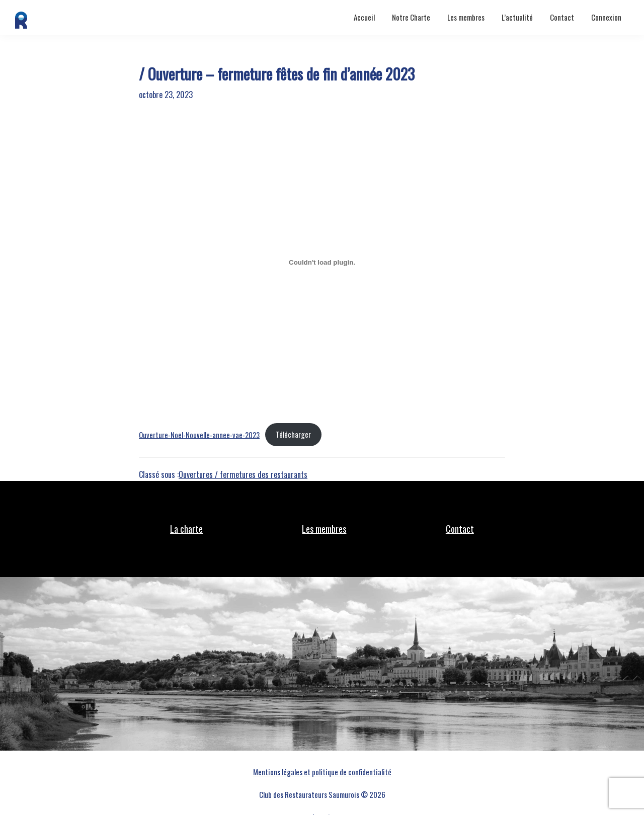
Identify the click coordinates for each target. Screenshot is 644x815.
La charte (186, 529)
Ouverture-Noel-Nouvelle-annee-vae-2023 (199, 434)
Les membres (324, 529)
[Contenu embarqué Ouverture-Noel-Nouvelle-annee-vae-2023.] (322, 262)
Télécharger (293, 434)
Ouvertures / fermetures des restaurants (243, 474)
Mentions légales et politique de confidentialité (322, 772)
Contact (460, 529)
